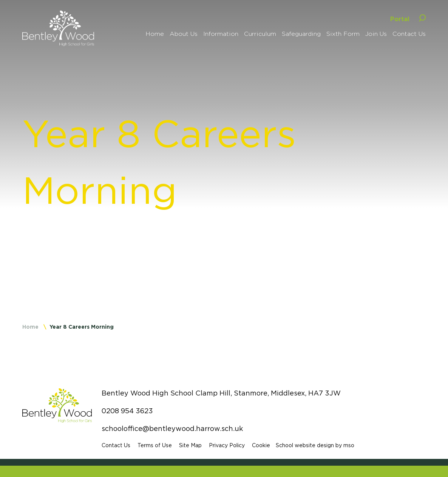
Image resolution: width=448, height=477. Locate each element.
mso (349, 445)
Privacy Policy (227, 445)
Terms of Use (155, 445)
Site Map (190, 445)
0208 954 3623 (127, 411)
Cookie (261, 445)
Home (30, 327)
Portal (400, 19)
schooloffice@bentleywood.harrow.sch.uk (172, 429)
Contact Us (116, 445)
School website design (305, 445)
